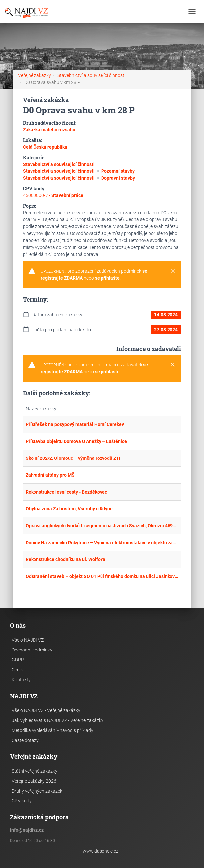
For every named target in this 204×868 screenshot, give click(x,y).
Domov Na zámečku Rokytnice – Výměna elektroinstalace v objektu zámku (102, 543)
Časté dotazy (25, 740)
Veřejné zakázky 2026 (34, 781)
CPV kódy (22, 801)
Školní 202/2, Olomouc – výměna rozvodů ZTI (73, 458)
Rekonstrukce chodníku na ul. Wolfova (66, 559)
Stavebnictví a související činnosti (91, 75)
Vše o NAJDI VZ (28, 640)
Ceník (17, 670)
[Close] (173, 271)
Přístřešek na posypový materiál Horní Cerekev (75, 424)
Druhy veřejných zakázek (37, 791)
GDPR (18, 660)
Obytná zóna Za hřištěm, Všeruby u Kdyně (69, 509)
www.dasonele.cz (101, 851)
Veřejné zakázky (34, 75)
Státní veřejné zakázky (34, 771)
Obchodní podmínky (32, 650)
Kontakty (21, 680)
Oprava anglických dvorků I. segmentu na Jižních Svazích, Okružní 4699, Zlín (102, 526)
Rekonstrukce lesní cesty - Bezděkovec (66, 492)
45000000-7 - (53, 195)
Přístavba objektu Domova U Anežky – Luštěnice (76, 441)
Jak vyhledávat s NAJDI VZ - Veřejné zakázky (58, 720)
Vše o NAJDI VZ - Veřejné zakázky (46, 710)
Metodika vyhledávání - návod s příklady (52, 730)
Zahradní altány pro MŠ (50, 475)
